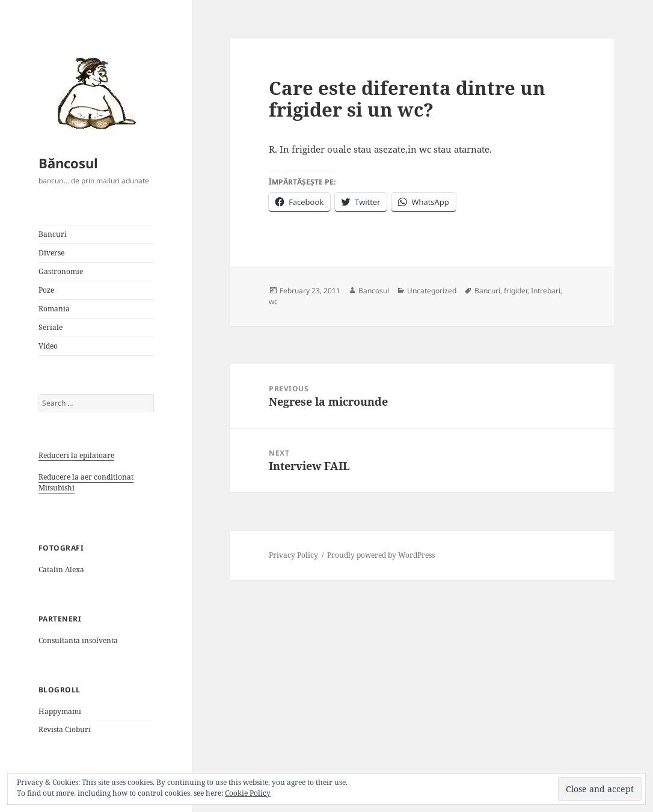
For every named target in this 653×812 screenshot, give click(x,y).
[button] (93, 93)
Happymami (60, 711)
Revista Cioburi (65, 729)
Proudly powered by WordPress (381, 555)
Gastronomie (61, 271)
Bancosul (374, 291)
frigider (516, 291)
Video (48, 346)
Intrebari (546, 291)
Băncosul (68, 163)
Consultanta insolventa (78, 640)
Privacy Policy (293, 555)
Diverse (51, 253)
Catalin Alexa (61, 569)
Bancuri (53, 234)
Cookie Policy (248, 793)
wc (273, 301)
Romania (54, 309)
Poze (46, 290)
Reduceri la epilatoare (76, 455)
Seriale (51, 327)
